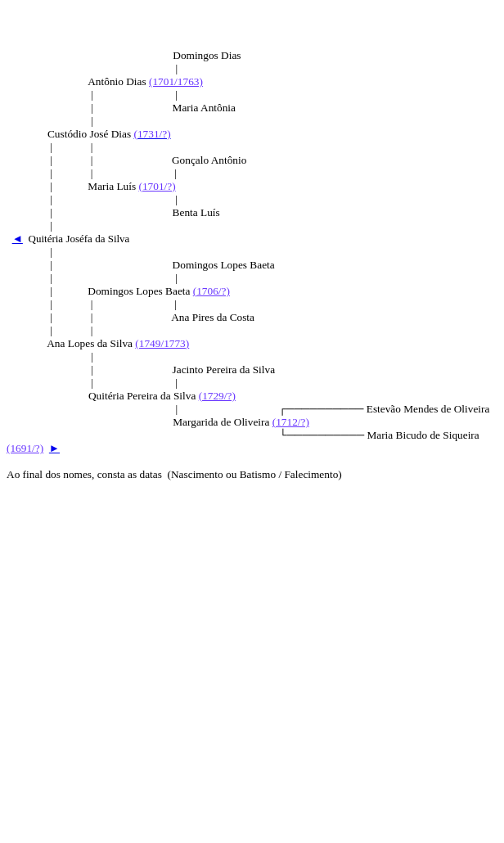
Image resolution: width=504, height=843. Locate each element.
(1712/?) (291, 422)
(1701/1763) (176, 81)
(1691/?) (25, 448)
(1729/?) (217, 396)
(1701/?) (157, 186)
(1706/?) (211, 291)
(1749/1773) (162, 343)
